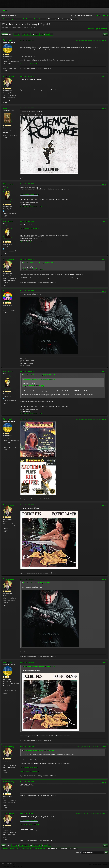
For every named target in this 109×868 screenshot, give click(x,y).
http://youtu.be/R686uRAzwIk (29, 767)
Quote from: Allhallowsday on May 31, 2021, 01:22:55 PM (39, 666)
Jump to (78, 853)
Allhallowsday (8, 76)
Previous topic (93, 29)
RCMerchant (8, 184)
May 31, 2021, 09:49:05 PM (27, 782)
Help (90, 864)
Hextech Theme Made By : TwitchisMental (13, 866)
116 (37, 34)
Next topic (103, 29)
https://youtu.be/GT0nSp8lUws (30, 64)
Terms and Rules (97, 864)
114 (28, 34)
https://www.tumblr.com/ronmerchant (31, 206)
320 (47, 34)
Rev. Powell (7, 40)
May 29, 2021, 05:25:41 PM (27, 40)
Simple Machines (15, 864)
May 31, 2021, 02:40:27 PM (27, 747)
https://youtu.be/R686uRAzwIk (30, 771)
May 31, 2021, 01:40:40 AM (27, 291)
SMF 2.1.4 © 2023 (6, 864)
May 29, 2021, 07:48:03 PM (27, 76)
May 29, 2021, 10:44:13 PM (27, 108)
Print (105, 34)
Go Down (5, 34)
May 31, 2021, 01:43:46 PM (27, 663)
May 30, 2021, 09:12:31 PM (27, 259)
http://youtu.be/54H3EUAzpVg (30, 228)
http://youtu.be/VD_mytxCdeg (29, 195)
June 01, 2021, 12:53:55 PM (27, 814)
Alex (5, 291)
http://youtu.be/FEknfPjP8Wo (29, 821)
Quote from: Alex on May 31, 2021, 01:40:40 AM (37, 583)
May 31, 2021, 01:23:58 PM (27, 579)
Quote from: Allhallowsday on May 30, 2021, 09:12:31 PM (39, 375)
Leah (5, 108)
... (21, 34)
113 (24, 34)
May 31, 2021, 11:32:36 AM (27, 419)
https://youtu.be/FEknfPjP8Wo (30, 824)
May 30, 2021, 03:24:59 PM (27, 222)
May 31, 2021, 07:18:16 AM (27, 371)
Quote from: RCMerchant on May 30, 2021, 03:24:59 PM (39, 263)
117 (42, 34)
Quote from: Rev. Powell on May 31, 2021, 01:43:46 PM (38, 751)
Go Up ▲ (105, 864)
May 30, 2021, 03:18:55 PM (27, 184)
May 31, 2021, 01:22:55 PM (27, 505)
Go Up (4, 845)
